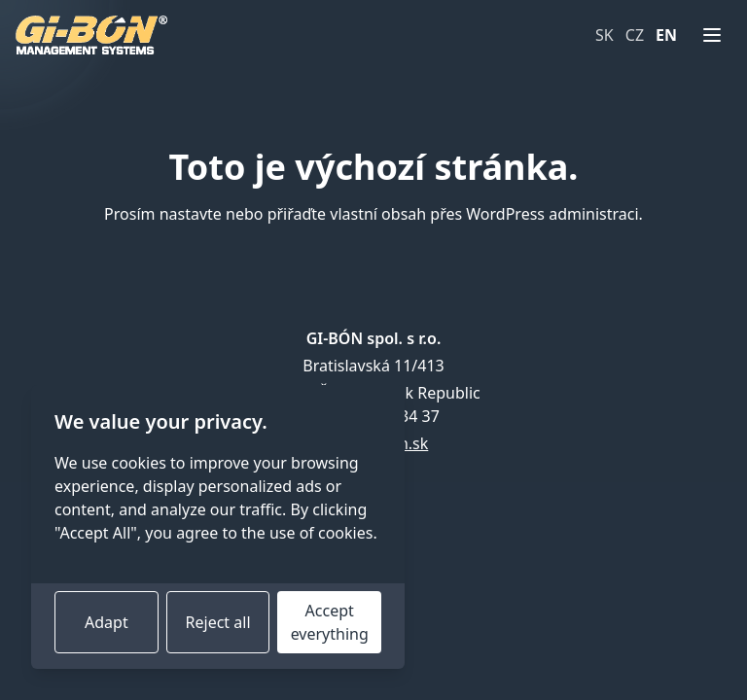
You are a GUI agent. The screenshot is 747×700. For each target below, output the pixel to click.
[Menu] (712, 35)
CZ (635, 35)
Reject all (218, 622)
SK (605, 35)
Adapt (107, 622)
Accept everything (330, 622)
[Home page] (91, 35)
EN (666, 35)
